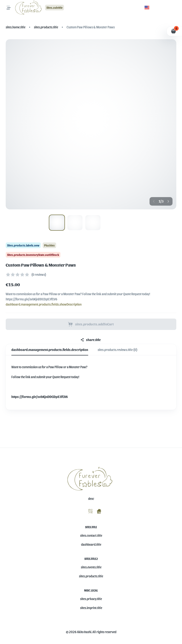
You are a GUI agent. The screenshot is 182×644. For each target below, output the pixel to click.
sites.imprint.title (91, 608)
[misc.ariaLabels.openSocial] (81, 510)
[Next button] (168, 201)
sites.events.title (91, 567)
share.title (91, 340)
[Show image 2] (93, 223)
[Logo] (29, 7)
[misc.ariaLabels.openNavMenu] (9, 8)
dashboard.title (91, 544)
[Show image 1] (75, 223)
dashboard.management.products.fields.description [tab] (50, 350)
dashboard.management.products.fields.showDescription (44, 304)
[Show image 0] (57, 223)
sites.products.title (91, 576)
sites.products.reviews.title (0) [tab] (118, 350)
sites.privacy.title (91, 599)
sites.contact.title (91, 535)
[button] (147, 8)
